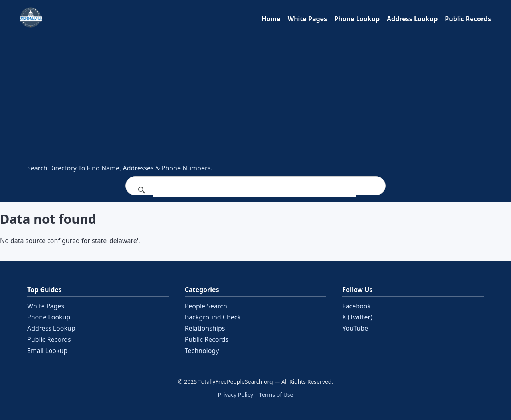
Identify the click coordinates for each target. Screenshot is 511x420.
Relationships (205, 328)
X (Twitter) (357, 317)
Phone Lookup (357, 19)
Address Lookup (412, 19)
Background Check (213, 317)
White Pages (308, 19)
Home (271, 19)
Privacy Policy (235, 395)
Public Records (468, 19)
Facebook (357, 306)
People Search (206, 306)
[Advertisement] (255, 91)
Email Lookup (47, 351)
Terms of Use (276, 395)
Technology (202, 351)
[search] (254, 190)
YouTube (355, 328)
